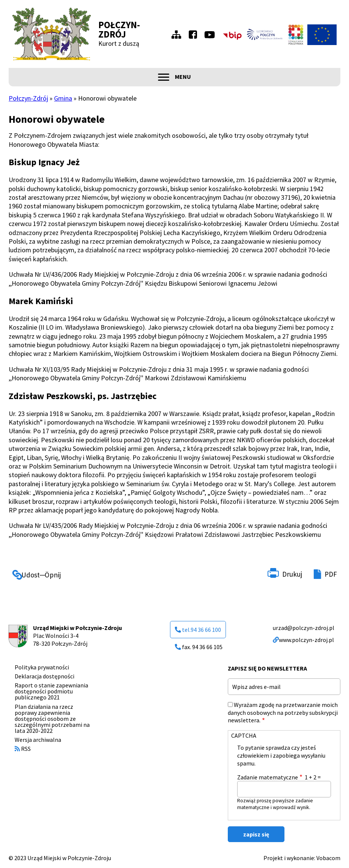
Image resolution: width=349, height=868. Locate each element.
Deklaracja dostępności (44, 676)
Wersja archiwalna (38, 740)
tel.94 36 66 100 (198, 630)
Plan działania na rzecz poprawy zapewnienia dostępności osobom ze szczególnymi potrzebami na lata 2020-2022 (52, 719)
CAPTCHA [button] (244, 735)
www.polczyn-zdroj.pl (303, 640)
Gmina (63, 98)
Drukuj (292, 574)
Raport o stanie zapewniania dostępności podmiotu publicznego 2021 (51, 691)
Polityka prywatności (42, 667)
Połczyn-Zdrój (119, 29)
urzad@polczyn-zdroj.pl (304, 628)
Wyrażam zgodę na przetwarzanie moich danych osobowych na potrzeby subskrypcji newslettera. (283, 713)
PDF (331, 574)
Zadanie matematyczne (268, 777)
